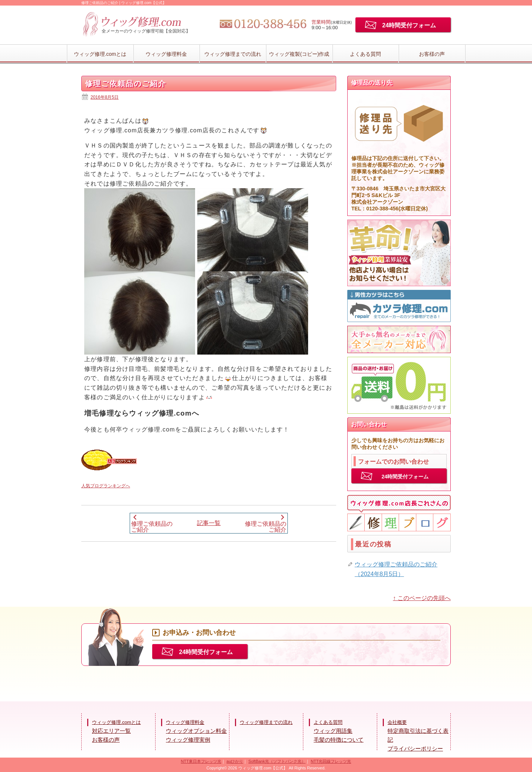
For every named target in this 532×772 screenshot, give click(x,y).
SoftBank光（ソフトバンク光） (277, 761)
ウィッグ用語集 (333, 731)
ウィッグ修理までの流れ (233, 54)
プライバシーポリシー (415, 749)
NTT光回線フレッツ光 (331, 761)
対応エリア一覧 (111, 731)
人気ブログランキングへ (106, 486)
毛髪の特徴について (339, 740)
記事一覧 (209, 523)
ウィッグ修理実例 (188, 740)
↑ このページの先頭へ (422, 598)
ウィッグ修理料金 (166, 54)
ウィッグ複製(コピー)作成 (299, 54)
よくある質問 (365, 54)
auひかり (235, 761)
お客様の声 (432, 54)
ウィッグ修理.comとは (100, 54)
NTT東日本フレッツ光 (201, 761)
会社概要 (397, 722)
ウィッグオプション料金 (196, 731)
